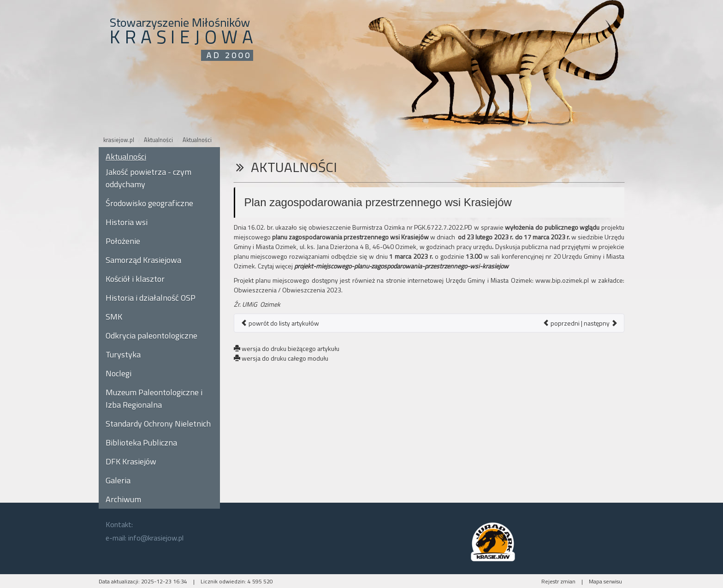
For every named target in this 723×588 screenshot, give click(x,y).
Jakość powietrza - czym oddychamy (148, 178)
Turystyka (123, 354)
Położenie (123, 241)
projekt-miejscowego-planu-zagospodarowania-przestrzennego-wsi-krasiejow (401, 266)
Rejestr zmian (558, 581)
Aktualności (158, 140)
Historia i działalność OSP (151, 298)
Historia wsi (127, 222)
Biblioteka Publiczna (141, 442)
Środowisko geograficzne (149, 203)
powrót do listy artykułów (280, 323)
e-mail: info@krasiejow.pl (145, 538)
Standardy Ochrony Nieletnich (158, 424)
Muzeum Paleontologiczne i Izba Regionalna (154, 398)
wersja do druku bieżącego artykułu (287, 348)
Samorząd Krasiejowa (143, 260)
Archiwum (123, 499)
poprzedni (561, 323)
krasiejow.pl (119, 140)
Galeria (118, 480)
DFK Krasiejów (131, 461)
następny (601, 323)
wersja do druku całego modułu (281, 358)
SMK (114, 317)
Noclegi (119, 373)
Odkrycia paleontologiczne (151, 336)
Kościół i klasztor (135, 279)
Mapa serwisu (605, 581)
